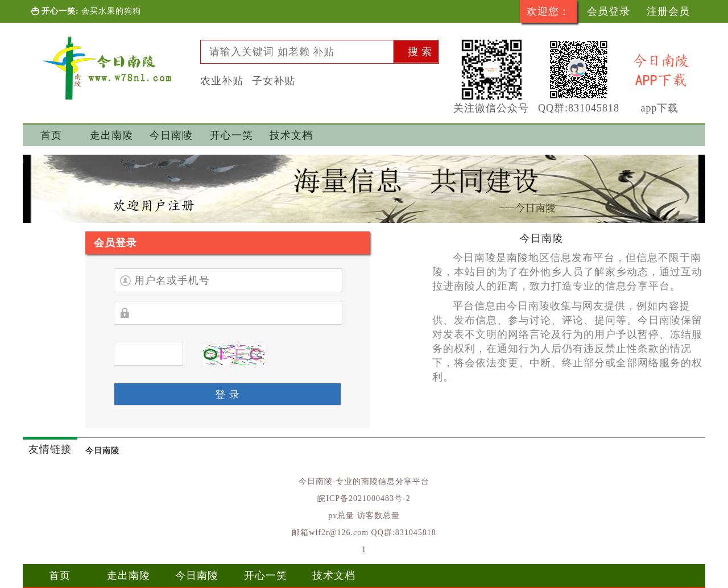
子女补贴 (274, 81)
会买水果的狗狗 (111, 11)
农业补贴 (222, 81)
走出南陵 (111, 135)
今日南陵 (171, 135)
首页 (51, 135)
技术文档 (291, 135)
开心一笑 (231, 135)
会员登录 (609, 11)
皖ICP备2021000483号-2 (364, 498)
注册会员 (668, 11)
